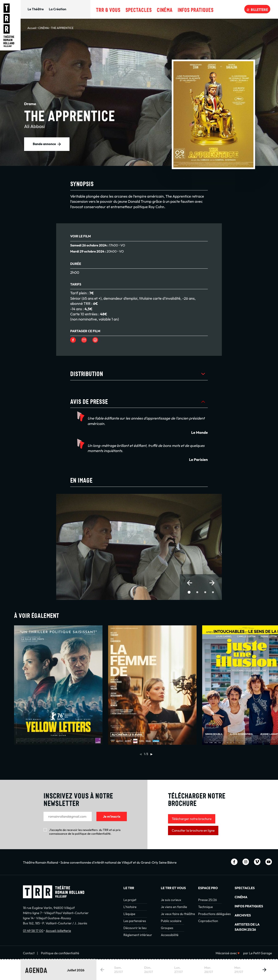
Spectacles (139, 9)
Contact (29, 953)
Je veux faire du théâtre (178, 914)
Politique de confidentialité (60, 953)
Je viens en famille (174, 907)
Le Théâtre (36, 9)
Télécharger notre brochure (192, 819)
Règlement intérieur (138, 935)
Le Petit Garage (260, 953)
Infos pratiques (196, 9)
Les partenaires (135, 921)
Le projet (130, 900)
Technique (206, 907)
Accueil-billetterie (58, 931)
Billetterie (259, 9)
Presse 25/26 (208, 900)
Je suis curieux (171, 900)
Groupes (167, 928)
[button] (190, 583)
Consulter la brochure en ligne (193, 830)
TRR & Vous (108, 9)
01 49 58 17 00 (33, 931)
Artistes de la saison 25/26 (247, 927)
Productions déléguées (214, 914)
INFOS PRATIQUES (249, 906)
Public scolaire (171, 921)
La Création (58, 9)
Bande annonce (44, 144)
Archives (243, 915)
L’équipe (129, 914)
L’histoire (130, 907)
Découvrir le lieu (135, 928)
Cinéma (165, 9)
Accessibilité (170, 935)
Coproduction (208, 921)
